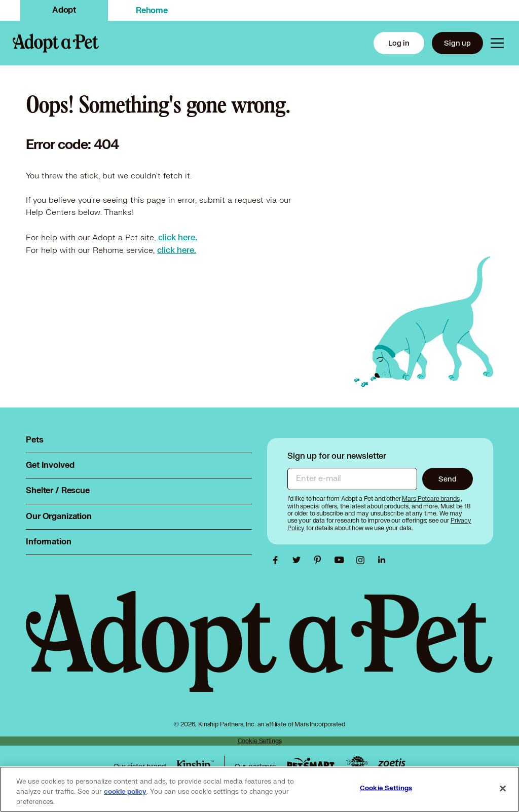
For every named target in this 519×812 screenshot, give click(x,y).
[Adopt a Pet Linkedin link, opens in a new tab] (382, 560)
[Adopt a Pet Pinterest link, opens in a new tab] (320, 560)
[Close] (503, 789)
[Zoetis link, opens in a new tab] (392, 764)
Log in (399, 43)
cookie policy (125, 792)
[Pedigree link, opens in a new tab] (357, 764)
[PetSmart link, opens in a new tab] (311, 764)
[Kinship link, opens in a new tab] (195, 766)
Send (447, 479)
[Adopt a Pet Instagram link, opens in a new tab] (363, 560)
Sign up (457, 43)
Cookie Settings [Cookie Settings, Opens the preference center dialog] (386, 788)
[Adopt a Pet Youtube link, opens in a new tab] (342, 560)
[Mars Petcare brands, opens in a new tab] (431, 499)
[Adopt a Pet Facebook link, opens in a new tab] (278, 560)
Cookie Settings (260, 741)
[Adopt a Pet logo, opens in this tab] (259, 652)
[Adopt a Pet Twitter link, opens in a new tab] (299, 560)
